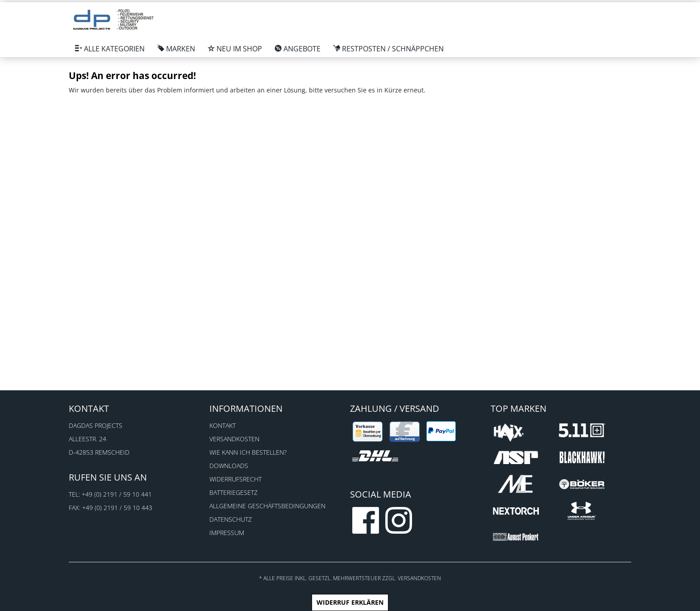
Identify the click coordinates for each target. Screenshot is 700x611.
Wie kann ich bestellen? (248, 452)
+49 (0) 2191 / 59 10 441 (117, 494)
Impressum (227, 533)
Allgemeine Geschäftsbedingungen (267, 506)
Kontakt (223, 425)
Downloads (229, 466)
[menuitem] (110, 49)
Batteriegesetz (233, 492)
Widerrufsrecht (235, 479)
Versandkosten (234, 439)
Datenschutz (231, 519)
